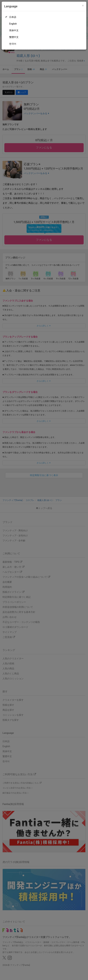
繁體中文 (14, 37)
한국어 (13, 44)
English (13, 24)
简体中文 (14, 30)
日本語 (13, 17)
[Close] (83, 6)
